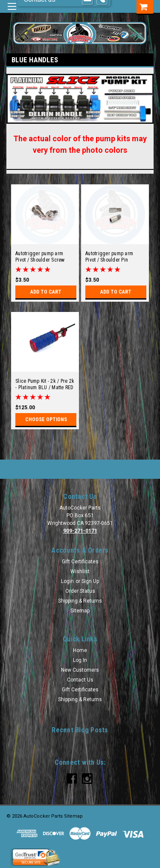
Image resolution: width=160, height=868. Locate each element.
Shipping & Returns (80, 601)
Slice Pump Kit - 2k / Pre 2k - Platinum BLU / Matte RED (45, 384)
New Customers (80, 670)
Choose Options (46, 419)
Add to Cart (46, 292)
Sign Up (90, 581)
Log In (80, 660)
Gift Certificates (80, 562)
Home (80, 650)
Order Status (80, 591)
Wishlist (80, 571)
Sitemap (80, 611)
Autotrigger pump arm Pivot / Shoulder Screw (40, 257)
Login (67, 581)
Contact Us (80, 680)
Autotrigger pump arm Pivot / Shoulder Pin (109, 257)
